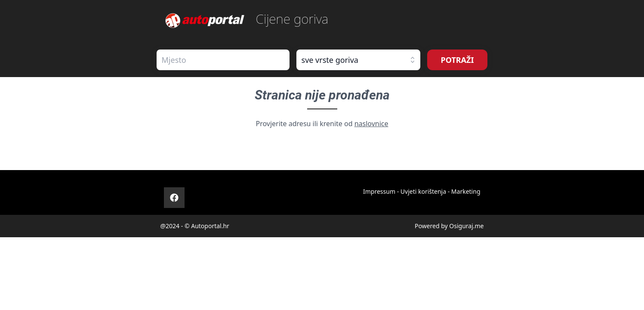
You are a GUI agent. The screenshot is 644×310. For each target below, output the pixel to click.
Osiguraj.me (466, 226)
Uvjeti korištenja (423, 191)
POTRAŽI (458, 60)
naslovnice (371, 124)
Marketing (466, 191)
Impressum (379, 191)
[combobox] (223, 60)
